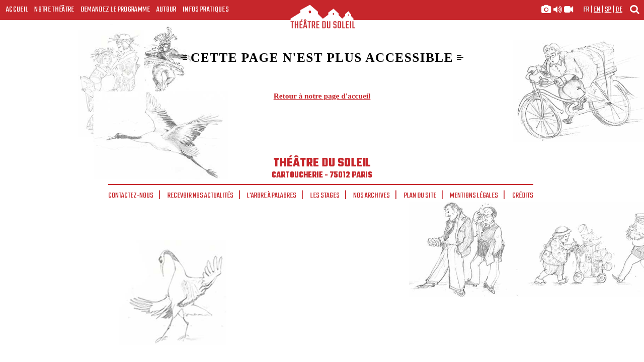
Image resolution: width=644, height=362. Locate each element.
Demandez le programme (115, 10)
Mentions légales (474, 196)
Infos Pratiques (206, 10)
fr (586, 10)
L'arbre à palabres (272, 196)
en (597, 10)
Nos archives (372, 196)
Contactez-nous (131, 196)
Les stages (325, 196)
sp (608, 10)
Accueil (17, 10)
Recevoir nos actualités (200, 196)
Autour (167, 10)
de (619, 10)
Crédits (523, 196)
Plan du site (420, 196)
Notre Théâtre (54, 10)
